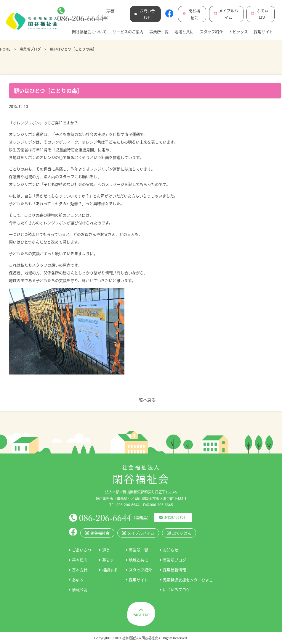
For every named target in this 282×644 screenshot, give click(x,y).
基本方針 (80, 570)
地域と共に (184, 32)
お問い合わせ (176, 517)
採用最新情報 (174, 570)
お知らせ (171, 550)
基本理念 (80, 560)
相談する (110, 570)
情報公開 (80, 589)
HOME (5, 49)
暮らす (108, 560)
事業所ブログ (30, 49)
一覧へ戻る (145, 400)
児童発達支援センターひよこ (188, 580)
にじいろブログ (176, 589)
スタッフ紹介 (211, 32)
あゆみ (78, 580)
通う (106, 550)
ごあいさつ (82, 550)
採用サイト (263, 32)
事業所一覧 (159, 32)
